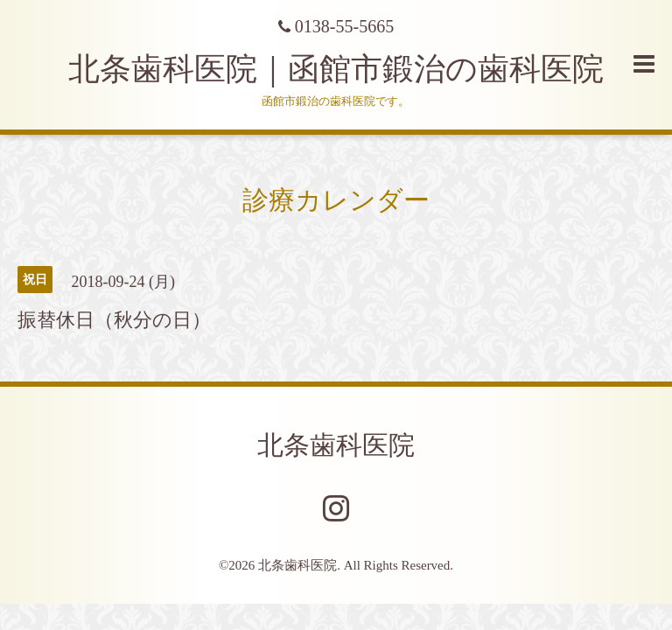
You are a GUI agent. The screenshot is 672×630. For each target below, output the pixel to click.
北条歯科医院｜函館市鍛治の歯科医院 (352, 69)
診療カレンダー (336, 200)
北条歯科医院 (336, 445)
